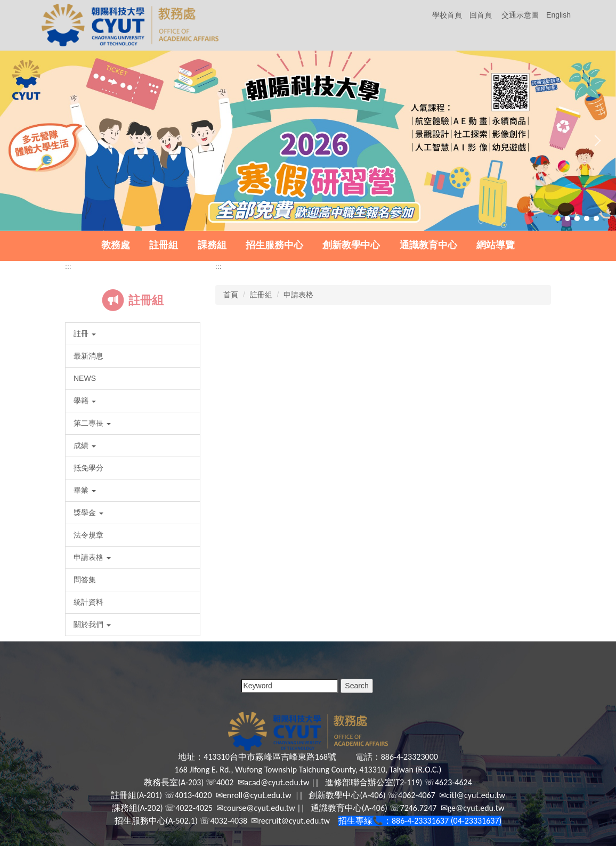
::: (68, 266)
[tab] (558, 218)
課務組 (212, 245)
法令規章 (88, 535)
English (558, 15)
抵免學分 (88, 468)
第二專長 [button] (92, 423)
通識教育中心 (428, 245)
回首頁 (481, 15)
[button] (21, 141)
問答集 (85, 580)
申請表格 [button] (92, 557)
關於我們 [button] (92, 624)
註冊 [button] (85, 333)
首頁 (231, 295)
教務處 (116, 245)
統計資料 (88, 602)
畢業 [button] (85, 490)
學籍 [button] (85, 401)
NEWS (85, 378)
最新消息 (88, 356)
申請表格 (298, 295)
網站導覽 (496, 245)
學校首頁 (447, 15)
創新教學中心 (351, 245)
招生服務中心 (274, 245)
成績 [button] (85, 445)
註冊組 (164, 245)
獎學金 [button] (88, 513)
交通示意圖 (520, 15)
